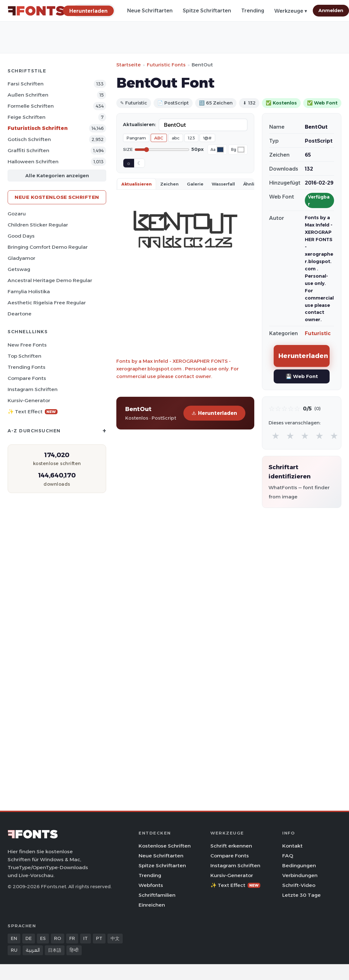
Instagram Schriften (33, 389)
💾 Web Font (302, 376)
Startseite (129, 65)
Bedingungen (299, 865)
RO (58, 938)
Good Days (21, 236)
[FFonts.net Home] (36, 11)
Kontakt (292, 846)
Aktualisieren (137, 184)
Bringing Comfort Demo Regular (48, 247)
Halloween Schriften (33, 162)
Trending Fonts (27, 367)
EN (14, 938)
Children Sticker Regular (38, 225)
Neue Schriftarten (150, 11)
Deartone (20, 314)
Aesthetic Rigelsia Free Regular (47, 303)
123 (191, 138)
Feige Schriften (27, 117)
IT (86, 938)
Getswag (19, 269)
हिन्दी (74, 950)
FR (72, 938)
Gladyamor (21, 258)
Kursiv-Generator (29, 400)
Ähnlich (251, 184)
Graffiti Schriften (28, 150)
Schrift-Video (299, 885)
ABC (159, 138)
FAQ (288, 856)
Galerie (195, 184)
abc (176, 138)
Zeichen (169, 184)
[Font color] (220, 150)
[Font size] (162, 150)
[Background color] (241, 150)
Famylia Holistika (29, 291)
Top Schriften (24, 356)
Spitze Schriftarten (207, 11)
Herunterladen (214, 413)
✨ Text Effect (33, 412)
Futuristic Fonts (166, 65)
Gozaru (17, 214)
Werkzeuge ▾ (291, 11)
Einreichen (152, 905)
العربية (33, 950)
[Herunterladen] (88, 11)
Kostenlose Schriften (165, 846)
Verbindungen (300, 875)
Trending (253, 11)
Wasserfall (223, 184)
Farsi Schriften (26, 84)
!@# (207, 138)
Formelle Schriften (31, 106)
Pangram (136, 138)
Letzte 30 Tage (301, 895)
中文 (115, 938)
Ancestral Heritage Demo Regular (50, 280)
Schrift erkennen (231, 846)
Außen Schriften (28, 95)
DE (29, 938)
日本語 (55, 950)
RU (14, 950)
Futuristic (318, 333)
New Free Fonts (27, 345)
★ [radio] (276, 436)
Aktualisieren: (140, 125)
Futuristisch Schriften (38, 128)
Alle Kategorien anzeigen (57, 176)
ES (43, 938)
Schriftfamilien (157, 895)
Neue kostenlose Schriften (57, 197)
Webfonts (151, 885)
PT (99, 938)
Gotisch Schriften (29, 139)
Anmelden (331, 10)
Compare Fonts (27, 378)
